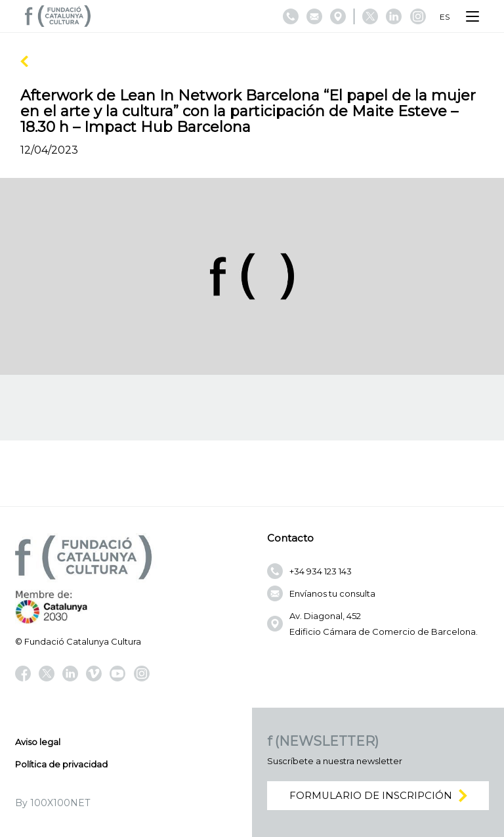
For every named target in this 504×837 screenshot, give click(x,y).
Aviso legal (38, 742)
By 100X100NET (52, 803)
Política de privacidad (61, 764)
